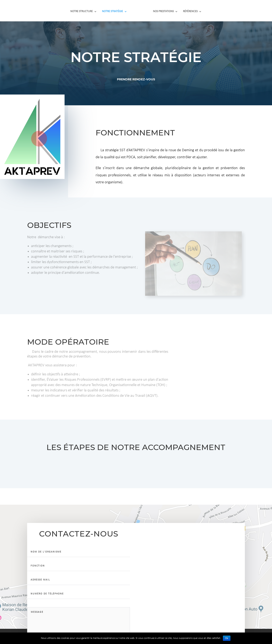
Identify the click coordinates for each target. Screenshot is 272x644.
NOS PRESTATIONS (162, 10)
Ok (227, 638)
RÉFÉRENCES (189, 10)
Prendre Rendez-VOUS (136, 78)
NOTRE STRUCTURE (83, 10)
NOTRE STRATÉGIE (114, 10)
